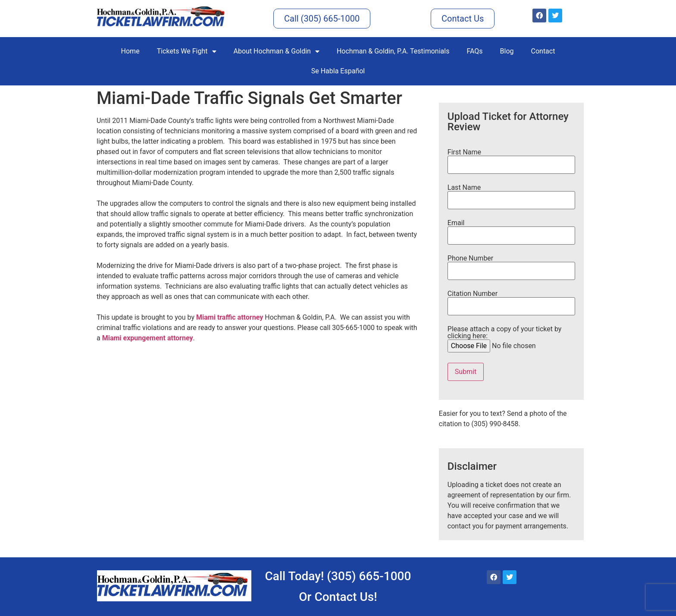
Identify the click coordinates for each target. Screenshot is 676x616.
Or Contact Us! (338, 597)
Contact (543, 51)
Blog (507, 51)
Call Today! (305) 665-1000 (338, 576)
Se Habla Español (338, 71)
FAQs (474, 51)
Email (511, 229)
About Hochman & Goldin (277, 51)
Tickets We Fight (187, 51)
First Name (511, 159)
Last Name (511, 194)
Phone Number (511, 265)
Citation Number (511, 300)
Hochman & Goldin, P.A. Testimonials (393, 51)
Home (130, 51)
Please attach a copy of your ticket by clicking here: (513, 338)
